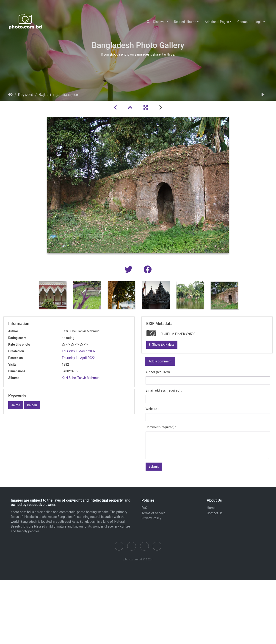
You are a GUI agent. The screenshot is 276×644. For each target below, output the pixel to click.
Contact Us (215, 513)
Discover (159, 22)
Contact (243, 22)
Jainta (16, 405)
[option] (53, 295)
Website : (152, 409)
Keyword (26, 95)
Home (10, 95)
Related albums (185, 22)
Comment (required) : (161, 427)
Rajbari (45, 95)
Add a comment (160, 361)
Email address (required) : (164, 390)
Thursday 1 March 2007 (79, 351)
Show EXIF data (162, 345)
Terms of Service (153, 513)
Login (258, 22)
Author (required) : (159, 372)
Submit (154, 466)
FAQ (144, 508)
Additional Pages (217, 22)
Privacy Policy (151, 518)
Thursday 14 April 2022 (78, 358)
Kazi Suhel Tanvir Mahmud (81, 378)
